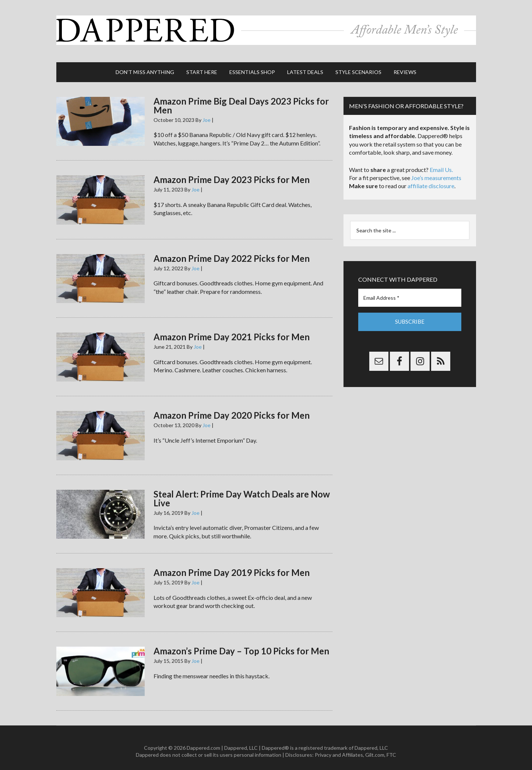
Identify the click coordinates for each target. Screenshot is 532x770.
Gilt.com (375, 748)
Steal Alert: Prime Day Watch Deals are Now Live (242, 491)
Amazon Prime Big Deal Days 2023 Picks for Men (241, 99)
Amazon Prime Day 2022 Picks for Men (232, 251)
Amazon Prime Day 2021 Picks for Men (232, 330)
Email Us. (441, 163)
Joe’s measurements (436, 171)
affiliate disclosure (431, 179)
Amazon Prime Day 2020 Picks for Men (232, 408)
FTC (391, 748)
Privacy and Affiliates (339, 748)
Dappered (266, 28)
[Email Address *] (410, 291)
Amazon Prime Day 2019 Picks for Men (232, 565)
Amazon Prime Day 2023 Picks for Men (232, 173)
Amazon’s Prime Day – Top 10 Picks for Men (241, 644)
